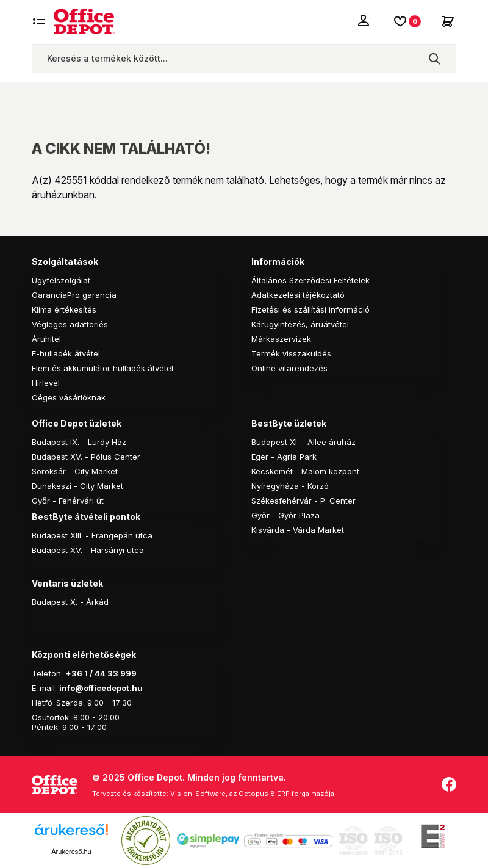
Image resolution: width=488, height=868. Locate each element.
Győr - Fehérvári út (68, 501)
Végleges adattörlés (70, 324)
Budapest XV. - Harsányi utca (88, 550)
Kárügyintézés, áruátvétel (300, 324)
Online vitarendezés (289, 368)
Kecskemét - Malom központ (305, 471)
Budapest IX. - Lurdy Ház (79, 442)
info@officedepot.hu (101, 688)
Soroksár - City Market (75, 471)
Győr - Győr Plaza (285, 515)
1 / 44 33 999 (109, 673)
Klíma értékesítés (64, 309)
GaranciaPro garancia (74, 295)
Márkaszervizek (281, 339)
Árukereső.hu (71, 852)
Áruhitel (46, 339)
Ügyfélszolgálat (61, 280)
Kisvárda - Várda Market (298, 530)
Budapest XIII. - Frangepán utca (92, 535)
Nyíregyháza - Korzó (290, 486)
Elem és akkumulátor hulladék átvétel (102, 368)
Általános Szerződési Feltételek (310, 280)
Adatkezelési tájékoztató (298, 295)
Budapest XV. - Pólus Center (86, 457)
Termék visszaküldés (291, 353)
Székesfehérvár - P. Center (303, 501)
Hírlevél (46, 383)
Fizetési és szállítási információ (310, 309)
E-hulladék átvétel (66, 353)
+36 (74, 673)
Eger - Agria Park (284, 457)
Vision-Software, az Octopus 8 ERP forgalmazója (252, 794)
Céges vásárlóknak (69, 397)
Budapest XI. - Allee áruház (303, 442)
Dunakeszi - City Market (77, 486)
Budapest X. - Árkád (70, 602)
